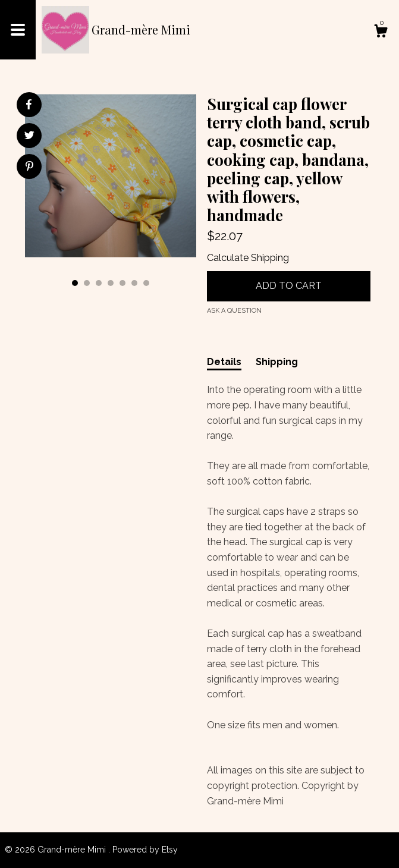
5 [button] (122, 283)
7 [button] (146, 283)
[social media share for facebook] (29, 105)
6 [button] (134, 283)
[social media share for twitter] (29, 137)
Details (224, 362)
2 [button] (87, 283)
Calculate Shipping (248, 258)
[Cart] (381, 33)
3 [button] (99, 283)
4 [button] (111, 283)
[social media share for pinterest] (29, 168)
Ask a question (234, 311)
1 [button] (75, 283)
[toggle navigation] (18, 30)
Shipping (277, 362)
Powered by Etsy (145, 850)
